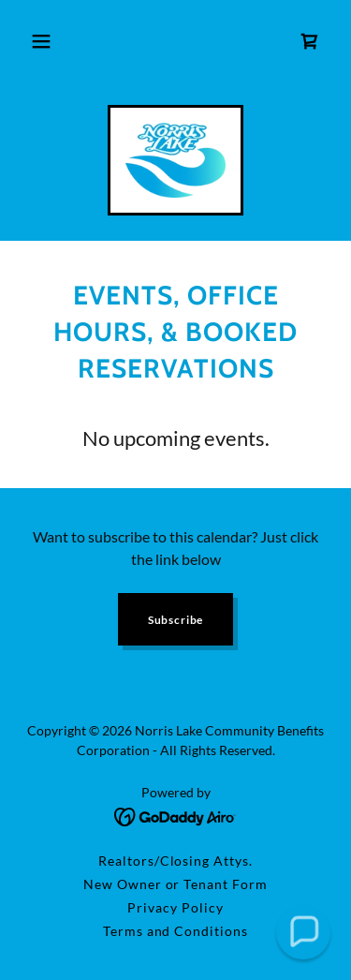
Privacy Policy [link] (175, 907)
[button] (41, 41)
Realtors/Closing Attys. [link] (176, 861)
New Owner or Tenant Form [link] (176, 884)
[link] (310, 41)
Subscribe (176, 620)
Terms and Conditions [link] (176, 931)
